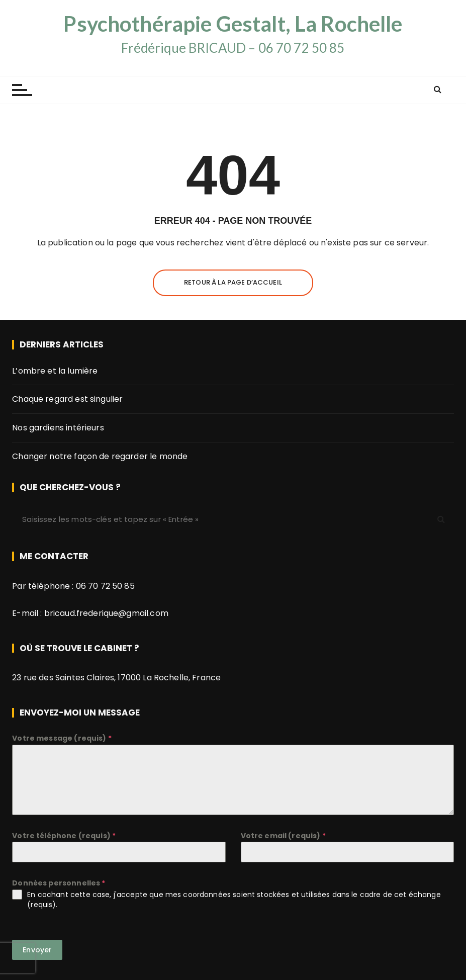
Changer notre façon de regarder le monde (100, 456)
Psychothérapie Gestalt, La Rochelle (233, 24)
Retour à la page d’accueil (233, 282)
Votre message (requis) (62, 738)
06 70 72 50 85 (105, 586)
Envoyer (37, 950)
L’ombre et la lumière (55, 371)
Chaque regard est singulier (67, 399)
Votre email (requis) (283, 836)
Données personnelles (59, 883)
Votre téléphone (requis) (64, 836)
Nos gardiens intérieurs (58, 428)
